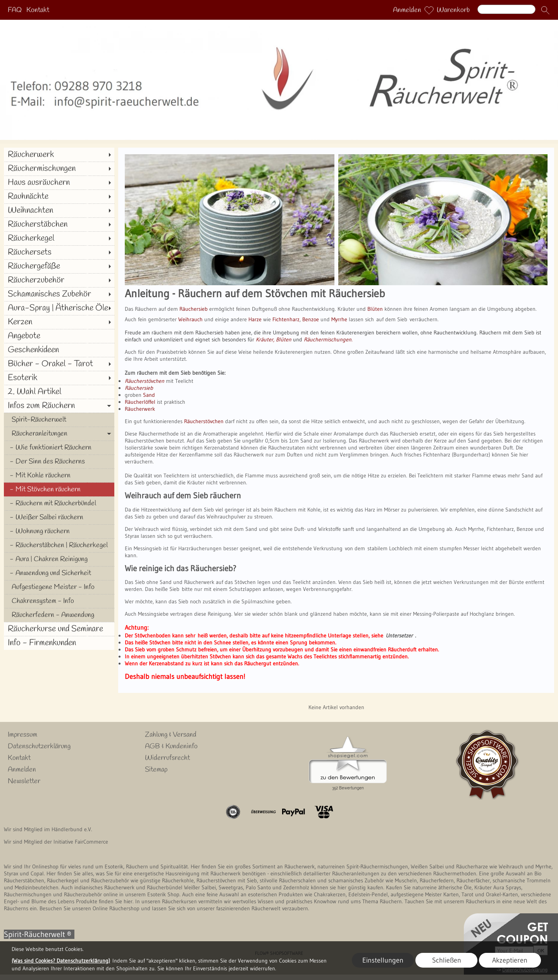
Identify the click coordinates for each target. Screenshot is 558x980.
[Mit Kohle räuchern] (59, 475)
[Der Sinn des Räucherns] (59, 462)
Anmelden (407, 10)
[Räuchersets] (59, 252)
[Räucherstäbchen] (59, 224)
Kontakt (38, 10)
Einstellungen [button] (383, 960)
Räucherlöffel (140, 402)
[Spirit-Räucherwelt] (59, 420)
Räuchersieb (194, 309)
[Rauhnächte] (59, 196)
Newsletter (24, 781)
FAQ (15, 10)
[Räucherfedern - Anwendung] (59, 615)
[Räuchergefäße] (59, 266)
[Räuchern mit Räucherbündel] (59, 503)
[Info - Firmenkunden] (59, 643)
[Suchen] (506, 9)
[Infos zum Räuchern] (59, 406)
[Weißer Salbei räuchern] (59, 517)
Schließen (447, 960)
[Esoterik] (59, 378)
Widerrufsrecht (167, 758)
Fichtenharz (286, 319)
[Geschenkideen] (59, 350)
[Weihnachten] (59, 210)
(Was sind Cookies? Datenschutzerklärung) (61, 961)
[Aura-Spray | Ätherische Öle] (59, 308)
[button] (545, 10)
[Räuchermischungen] (59, 169)
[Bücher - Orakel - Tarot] (59, 364)
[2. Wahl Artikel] (59, 392)
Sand (149, 395)
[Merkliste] (429, 10)
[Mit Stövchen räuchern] (59, 489)
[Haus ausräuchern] (59, 183)
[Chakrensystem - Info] (59, 601)
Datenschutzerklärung (39, 746)
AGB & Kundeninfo (171, 746)
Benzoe (311, 319)
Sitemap (156, 770)
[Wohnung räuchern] (59, 531)
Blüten (374, 309)
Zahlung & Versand (171, 735)
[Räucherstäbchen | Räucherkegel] (59, 545)
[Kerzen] (59, 322)
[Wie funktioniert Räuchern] (59, 448)
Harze (255, 319)
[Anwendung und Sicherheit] (59, 573)
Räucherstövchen (204, 421)
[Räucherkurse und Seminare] (59, 629)
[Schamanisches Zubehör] (59, 294)
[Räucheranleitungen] (59, 434)
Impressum (22, 735)
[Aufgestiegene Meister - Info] (59, 587)
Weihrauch (190, 319)
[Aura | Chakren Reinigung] (59, 559)
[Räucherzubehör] (59, 280)
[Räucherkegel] (59, 238)
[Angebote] (59, 336)
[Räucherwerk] (59, 155)
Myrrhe (339, 319)
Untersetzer (399, 636)
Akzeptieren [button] (510, 960)
